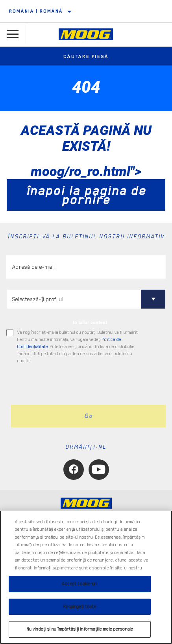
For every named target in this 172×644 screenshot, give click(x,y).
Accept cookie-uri (80, 584)
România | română (36, 11)
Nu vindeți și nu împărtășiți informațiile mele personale (80, 629)
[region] (86, 577)
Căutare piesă (86, 56)
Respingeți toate (80, 607)
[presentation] (72, 385)
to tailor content (90, 322)
